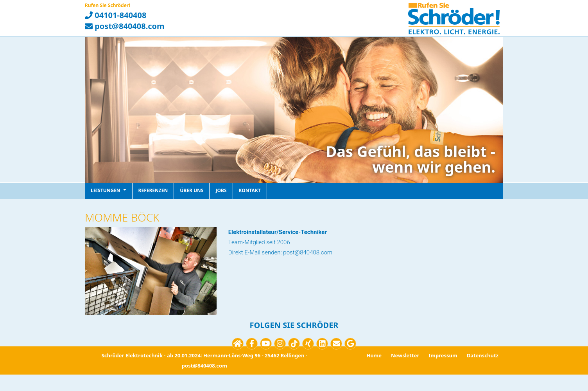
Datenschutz (483, 355)
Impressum (443, 355)
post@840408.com (125, 26)
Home (374, 355)
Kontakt (250, 190)
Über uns (192, 190)
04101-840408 (116, 15)
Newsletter (405, 355)
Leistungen (108, 190)
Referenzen (153, 190)
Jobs (221, 190)
